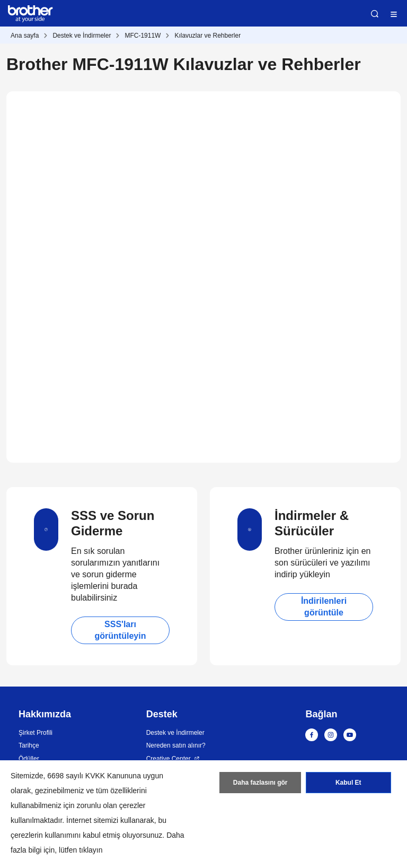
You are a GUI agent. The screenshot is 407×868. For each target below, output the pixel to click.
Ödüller (29, 759)
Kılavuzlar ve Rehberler (207, 36)
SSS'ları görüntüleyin (121, 630)
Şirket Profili (36, 733)
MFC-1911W (143, 36)
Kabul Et (348, 783)
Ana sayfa (25, 36)
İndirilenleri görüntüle (324, 607)
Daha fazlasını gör (260, 783)
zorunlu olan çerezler (111, 805)
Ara (375, 14)
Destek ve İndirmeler (82, 36)
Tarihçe (29, 745)
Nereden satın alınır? (176, 745)
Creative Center (169, 759)
